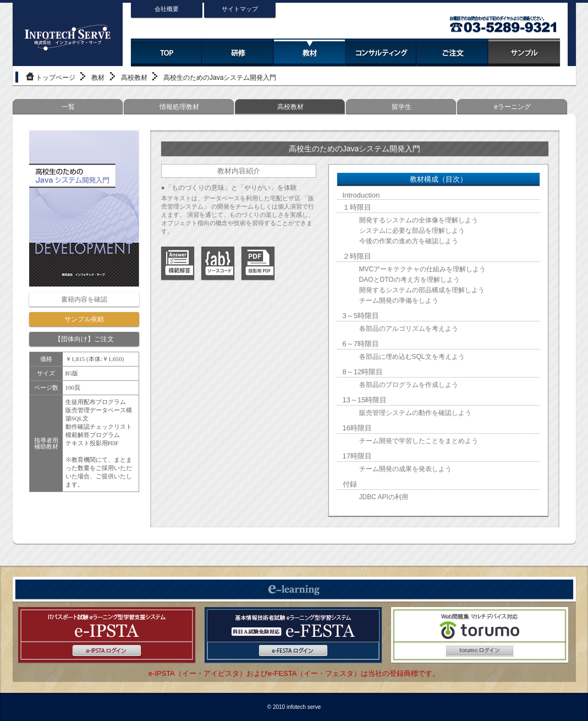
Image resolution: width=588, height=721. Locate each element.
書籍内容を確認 (84, 299)
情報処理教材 (179, 107)
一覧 (68, 107)
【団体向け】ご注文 (84, 339)
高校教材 (134, 78)
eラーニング (512, 107)
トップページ (56, 78)
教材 (98, 78)
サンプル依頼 (84, 319)
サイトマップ (240, 9)
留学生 (402, 107)
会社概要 (167, 9)
